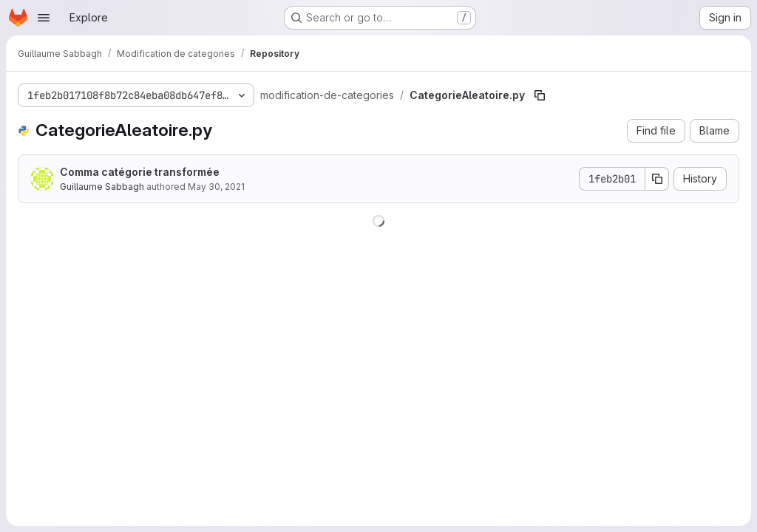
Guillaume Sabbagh (102, 187)
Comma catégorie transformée (140, 172)
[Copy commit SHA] (657, 179)
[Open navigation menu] (44, 18)
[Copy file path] (540, 95)
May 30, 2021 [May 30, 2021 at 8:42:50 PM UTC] (216, 187)
